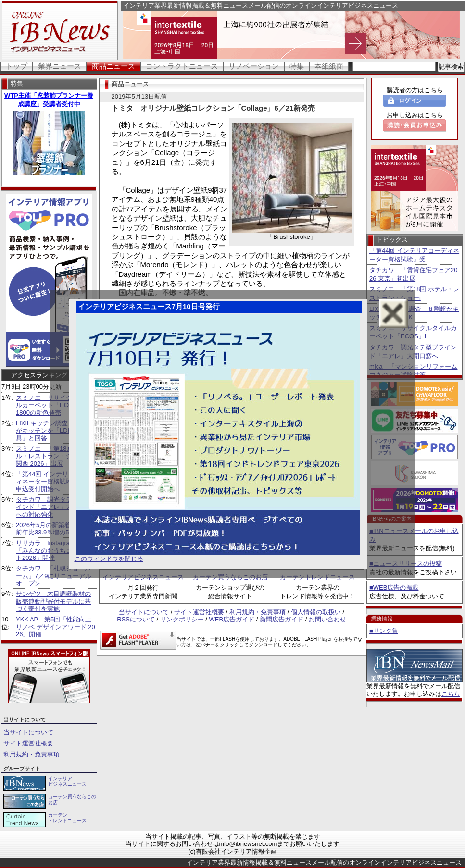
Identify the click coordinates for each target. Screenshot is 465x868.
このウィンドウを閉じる (109, 559)
